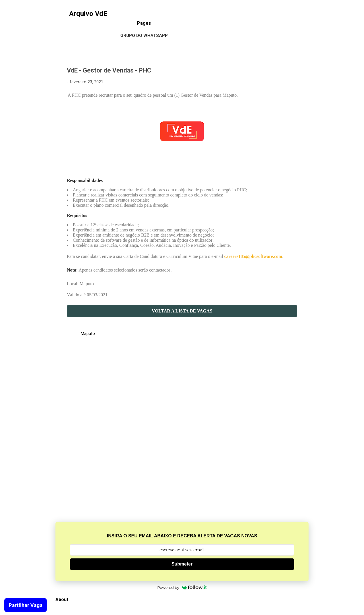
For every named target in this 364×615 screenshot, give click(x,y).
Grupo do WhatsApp (144, 36)
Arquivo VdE (88, 14)
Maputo (88, 334)
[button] (294, 71)
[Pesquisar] (305, 15)
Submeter (182, 564)
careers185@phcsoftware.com (253, 256)
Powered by (182, 587)
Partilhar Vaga (24, 605)
